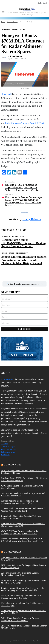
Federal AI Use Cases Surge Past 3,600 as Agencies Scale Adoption (23, 604)
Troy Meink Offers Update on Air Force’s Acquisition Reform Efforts (24, 559)
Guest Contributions (9, 449)
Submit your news (8, 452)
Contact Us (5, 455)
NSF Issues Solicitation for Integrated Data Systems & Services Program (24, 566)
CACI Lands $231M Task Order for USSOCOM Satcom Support (22, 487)
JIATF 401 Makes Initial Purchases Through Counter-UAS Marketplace (24, 627)
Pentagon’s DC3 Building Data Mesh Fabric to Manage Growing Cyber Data (21, 597)
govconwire (12, 465)
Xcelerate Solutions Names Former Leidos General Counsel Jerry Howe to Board (23, 510)
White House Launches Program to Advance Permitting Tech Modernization (20, 619)
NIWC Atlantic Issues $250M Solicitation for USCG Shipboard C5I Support (24, 472)
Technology (22, 253)
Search (43, 285)
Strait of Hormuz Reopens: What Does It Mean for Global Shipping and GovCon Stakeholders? (23, 589)
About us (5, 444)
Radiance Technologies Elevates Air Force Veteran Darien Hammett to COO (23, 525)
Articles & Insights (8, 447)
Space (11, 253)
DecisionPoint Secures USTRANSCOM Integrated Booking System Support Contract (24, 243)
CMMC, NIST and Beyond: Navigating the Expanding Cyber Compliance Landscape (20, 532)
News (23, 236)
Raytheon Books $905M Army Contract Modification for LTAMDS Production (24, 479)
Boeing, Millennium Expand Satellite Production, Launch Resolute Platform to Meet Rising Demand (24, 260)
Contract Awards (10, 236)
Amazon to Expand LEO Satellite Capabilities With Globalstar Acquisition (23, 495)
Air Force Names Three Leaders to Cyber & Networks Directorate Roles (20, 574)
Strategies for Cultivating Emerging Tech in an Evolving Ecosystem (21, 517)
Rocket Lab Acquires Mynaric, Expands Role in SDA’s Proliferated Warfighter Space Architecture (23, 540)
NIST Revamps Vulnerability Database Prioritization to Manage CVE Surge (24, 582)
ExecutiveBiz (7, 379)
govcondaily (13, 552)
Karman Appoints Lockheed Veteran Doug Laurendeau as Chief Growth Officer (20, 502)
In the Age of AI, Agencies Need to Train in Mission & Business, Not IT (24, 612)
